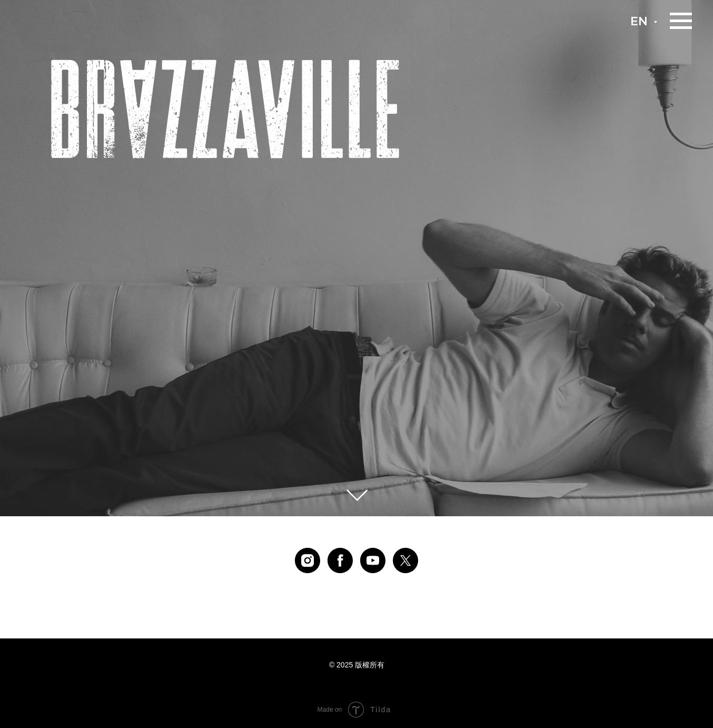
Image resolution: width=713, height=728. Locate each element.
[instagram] (308, 560)
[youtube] (373, 560)
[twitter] (405, 560)
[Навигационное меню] (681, 21)
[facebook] (340, 560)
